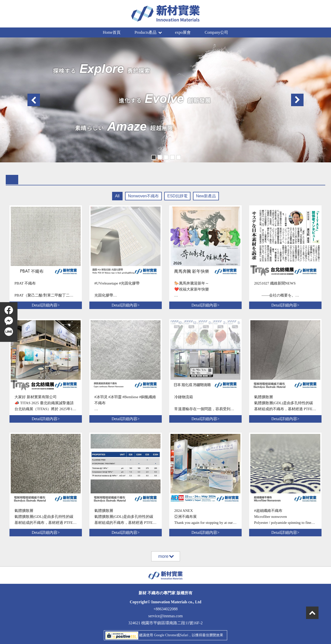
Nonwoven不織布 (144, 196)
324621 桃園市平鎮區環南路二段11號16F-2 (165, 623)
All (117, 196)
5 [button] (178, 157)
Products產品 (148, 32)
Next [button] (297, 100)
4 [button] (172, 157)
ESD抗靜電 (177, 196)
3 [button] (166, 157)
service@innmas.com (165, 616)
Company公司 (216, 32)
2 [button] (159, 157)
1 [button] (153, 157)
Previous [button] (34, 100)
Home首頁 (112, 32)
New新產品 (206, 196)
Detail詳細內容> (46, 305)
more (166, 556)
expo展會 (183, 32)
